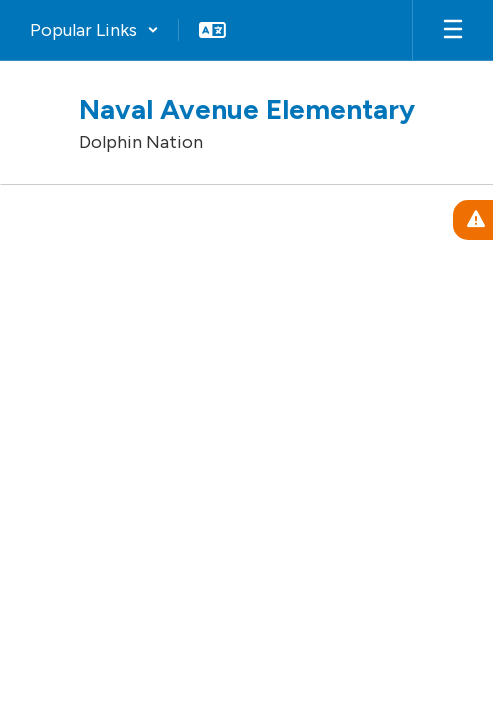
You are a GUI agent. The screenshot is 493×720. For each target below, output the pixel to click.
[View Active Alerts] (473, 220)
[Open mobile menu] (453, 30)
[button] (94, 30)
